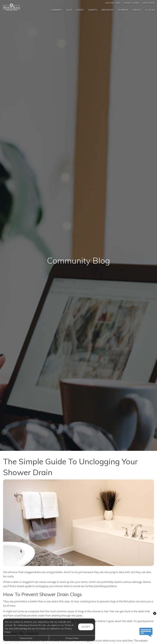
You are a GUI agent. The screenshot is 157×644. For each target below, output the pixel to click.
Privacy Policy (72, 638)
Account (150, 10)
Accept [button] (86, 627)
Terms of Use (26, 638)
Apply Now (149, 3)
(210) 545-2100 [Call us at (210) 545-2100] (112, 3)
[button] (155, 613)
